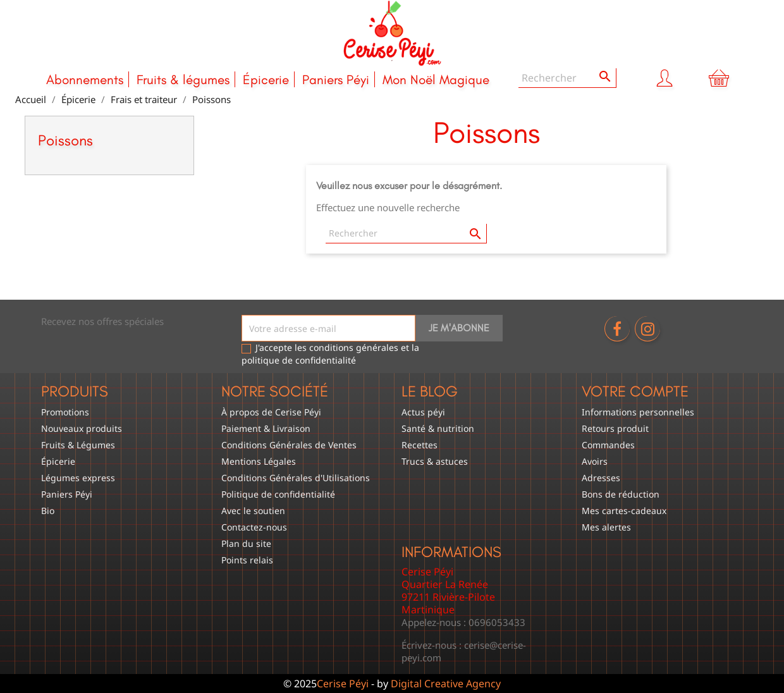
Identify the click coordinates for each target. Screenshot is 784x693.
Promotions (65, 412)
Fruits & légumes (183, 79)
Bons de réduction (621, 494)
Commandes (608, 445)
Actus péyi (423, 412)
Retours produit (615, 428)
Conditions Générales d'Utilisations (296, 478)
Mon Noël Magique (436, 79)
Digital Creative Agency (446, 684)
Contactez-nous (254, 527)
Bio (48, 511)
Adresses (601, 478)
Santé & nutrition (438, 428)
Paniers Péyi (336, 79)
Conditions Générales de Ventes (289, 445)
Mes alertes (606, 527)
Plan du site (246, 543)
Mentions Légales (259, 461)
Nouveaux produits (82, 428)
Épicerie (266, 79)
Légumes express (78, 478)
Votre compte (635, 391)
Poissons (65, 140)
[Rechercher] (567, 78)
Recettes (420, 445)
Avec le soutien (253, 511)
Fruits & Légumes (78, 445)
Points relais (247, 560)
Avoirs (595, 461)
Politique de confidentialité (278, 494)
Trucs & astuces (435, 461)
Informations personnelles (638, 412)
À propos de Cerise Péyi (271, 412)
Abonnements (85, 79)
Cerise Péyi (343, 684)
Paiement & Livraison (266, 428)
